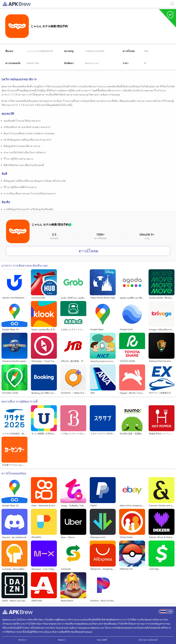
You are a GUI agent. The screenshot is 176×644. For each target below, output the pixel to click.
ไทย (166, 612)
